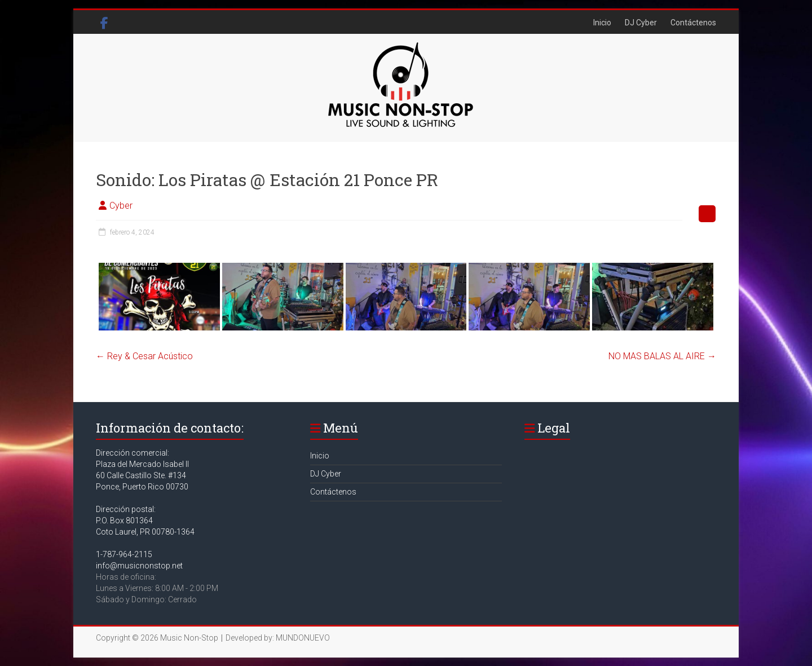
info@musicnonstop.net (139, 566)
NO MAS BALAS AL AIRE (662, 356)
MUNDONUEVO (303, 638)
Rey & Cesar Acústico (144, 356)
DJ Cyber (641, 23)
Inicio (602, 23)
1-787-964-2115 (124, 554)
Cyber (121, 206)
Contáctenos (693, 23)
